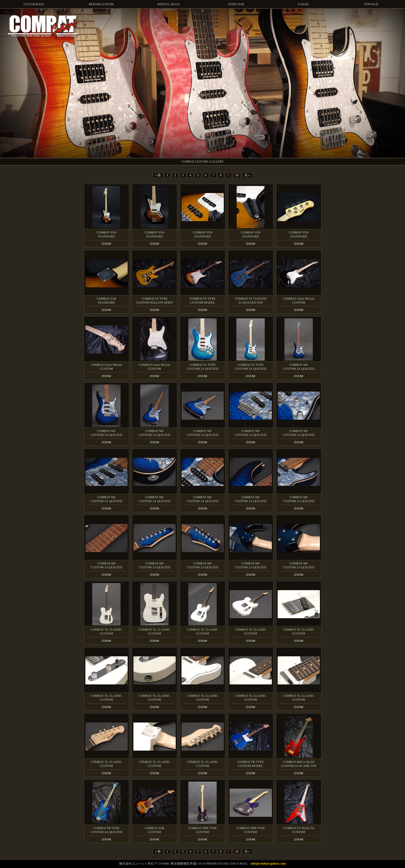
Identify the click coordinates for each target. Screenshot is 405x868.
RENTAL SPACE (169, 4)
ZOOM (106, 244)
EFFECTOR (236, 4)
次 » (247, 175)
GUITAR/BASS (34, 4)
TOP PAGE (371, 4)
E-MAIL (304, 4)
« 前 (158, 175)
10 (237, 175)
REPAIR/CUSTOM (101, 4)
